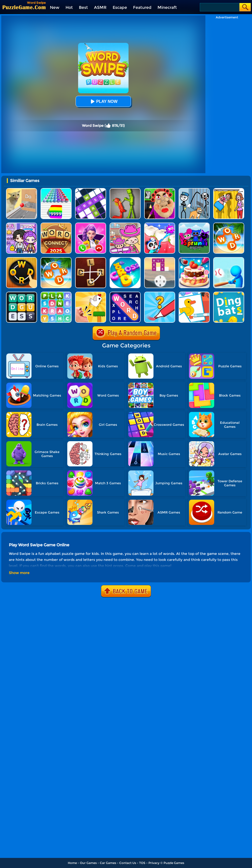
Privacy (154, 863)
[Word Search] (229, 225)
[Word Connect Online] (22, 259)
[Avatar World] (125, 225)
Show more (19, 573)
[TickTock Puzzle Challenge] (22, 190)
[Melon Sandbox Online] (125, 190)
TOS (142, 863)
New (55, 7)
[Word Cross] (125, 259)
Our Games (88, 863)
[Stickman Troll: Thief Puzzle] (194, 190)
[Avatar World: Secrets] (22, 225)
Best (83, 7)
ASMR (100, 7)
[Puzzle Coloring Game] (194, 294)
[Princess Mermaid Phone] (91, 225)
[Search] (219, 7)
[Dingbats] (229, 294)
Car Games (108, 863)
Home (72, 863)
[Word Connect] (56, 225)
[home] (24, 7)
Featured (142, 7)
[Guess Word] (22, 294)
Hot (69, 7)
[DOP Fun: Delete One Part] (229, 190)
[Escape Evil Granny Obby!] (160, 190)
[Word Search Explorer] (125, 294)
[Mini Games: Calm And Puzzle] (91, 294)
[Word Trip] (160, 259)
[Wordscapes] (56, 259)
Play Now (103, 101)
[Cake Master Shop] (194, 259)
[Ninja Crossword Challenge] (91, 190)
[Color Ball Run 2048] (56, 190)
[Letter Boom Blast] (229, 259)
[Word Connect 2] (91, 259)
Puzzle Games (174, 863)
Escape (120, 7)
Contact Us (128, 863)
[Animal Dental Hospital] (160, 225)
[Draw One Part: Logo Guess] (160, 294)
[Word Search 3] (56, 294)
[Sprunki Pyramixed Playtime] (194, 225)
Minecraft (167, 7)
